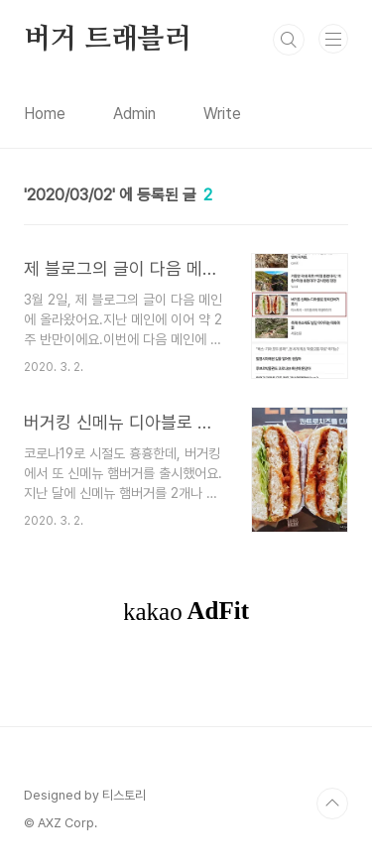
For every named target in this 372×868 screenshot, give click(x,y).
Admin (134, 114)
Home (45, 114)
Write (222, 114)
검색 (289, 40)
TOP (332, 804)
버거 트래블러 (108, 40)
